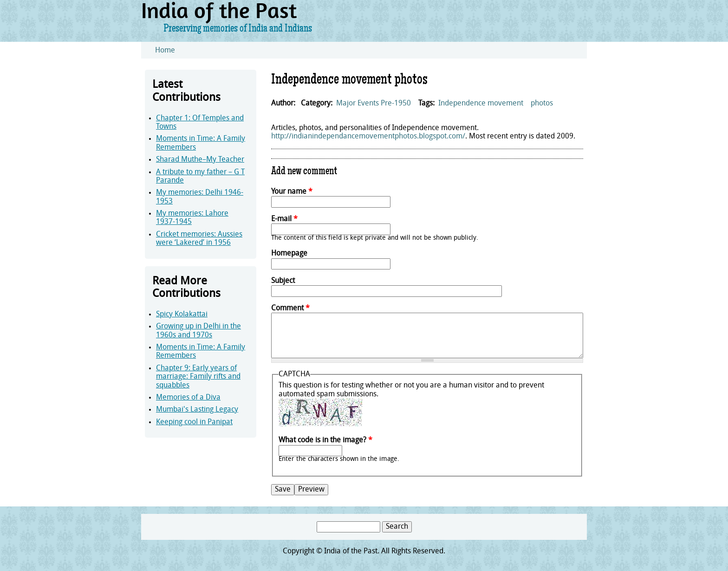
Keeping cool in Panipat (194, 422)
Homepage (289, 254)
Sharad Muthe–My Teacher (200, 160)
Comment (290, 308)
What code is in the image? (325, 440)
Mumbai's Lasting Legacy (197, 410)
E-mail (284, 219)
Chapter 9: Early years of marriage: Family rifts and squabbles (198, 377)
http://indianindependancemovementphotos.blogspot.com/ (368, 137)
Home (165, 51)
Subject (283, 281)
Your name (292, 192)
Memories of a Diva (188, 398)
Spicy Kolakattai (182, 315)
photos (542, 104)
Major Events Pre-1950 (374, 104)
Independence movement (481, 104)
